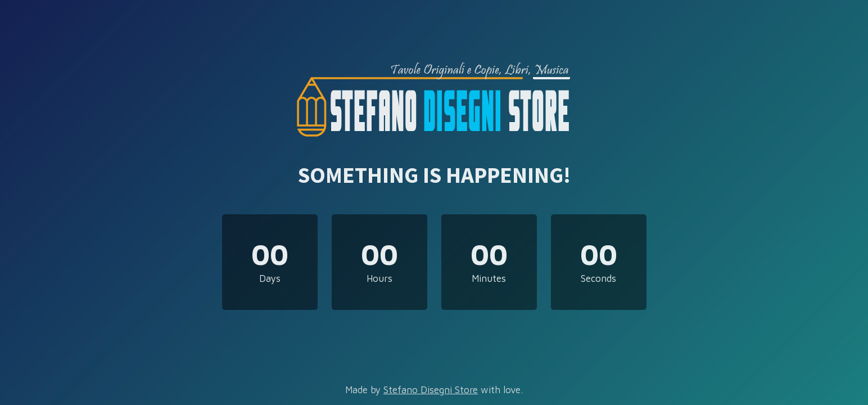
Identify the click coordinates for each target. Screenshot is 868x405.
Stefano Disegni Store (431, 390)
